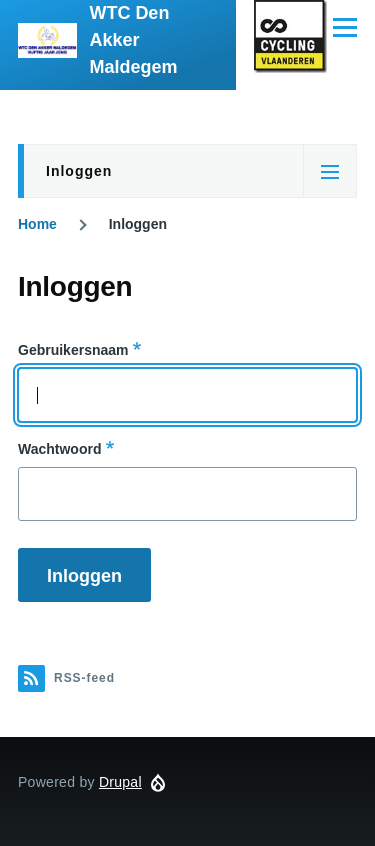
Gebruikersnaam (73, 350)
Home (37, 224)
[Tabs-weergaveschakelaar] (330, 171)
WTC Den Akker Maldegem (133, 40)
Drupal (120, 782)
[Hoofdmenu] (345, 27)
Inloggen (79, 171)
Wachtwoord (59, 449)
